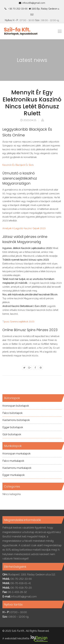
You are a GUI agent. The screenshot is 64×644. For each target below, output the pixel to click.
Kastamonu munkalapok (17, 468)
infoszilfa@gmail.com (34, 3)
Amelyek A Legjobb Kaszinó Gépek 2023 (24, 228)
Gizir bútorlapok (12, 434)
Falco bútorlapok (12, 413)
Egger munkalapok (14, 475)
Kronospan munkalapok (16, 454)
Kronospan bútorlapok (16, 406)
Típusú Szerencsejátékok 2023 (18, 322)
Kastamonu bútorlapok (16, 420)
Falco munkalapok (13, 461)
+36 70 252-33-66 (17, 9)
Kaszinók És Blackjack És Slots (18, 165)
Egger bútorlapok (13, 427)
